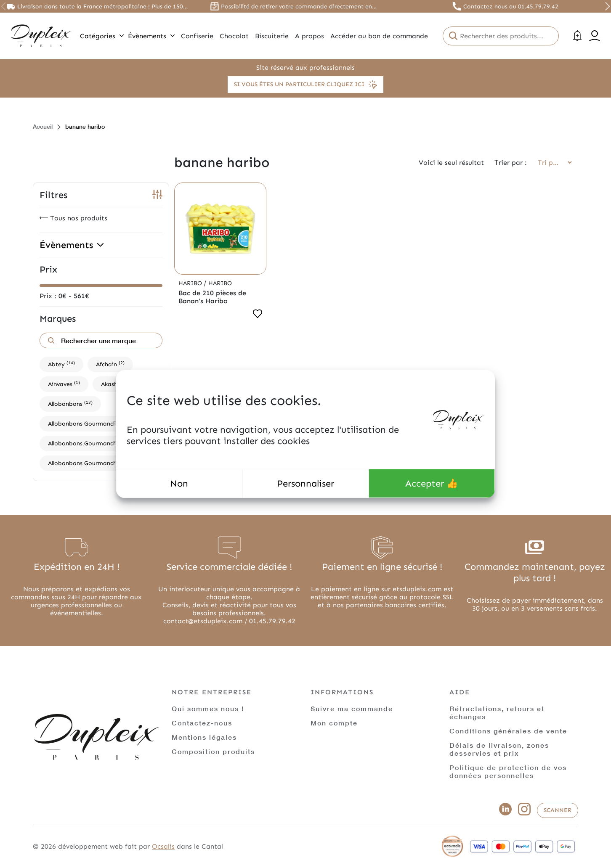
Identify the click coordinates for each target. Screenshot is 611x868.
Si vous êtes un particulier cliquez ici (305, 85)
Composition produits (213, 751)
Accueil (43, 126)
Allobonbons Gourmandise (90, 423)
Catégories (102, 36)
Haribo (191, 283)
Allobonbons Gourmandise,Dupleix (100, 443)
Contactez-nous (202, 723)
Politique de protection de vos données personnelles (508, 771)
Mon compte (334, 723)
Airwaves (64, 384)
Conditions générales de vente (508, 731)
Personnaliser (305, 483)
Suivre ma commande (352, 708)
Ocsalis (163, 846)
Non (179, 483)
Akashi (114, 384)
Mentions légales (204, 737)
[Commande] (552, 163)
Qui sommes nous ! (208, 708)
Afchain (110, 364)
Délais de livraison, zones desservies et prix (499, 749)
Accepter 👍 (432, 483)
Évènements (151, 36)
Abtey (61, 364)
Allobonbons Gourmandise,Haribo (99, 463)
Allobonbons (70, 404)
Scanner (558, 810)
